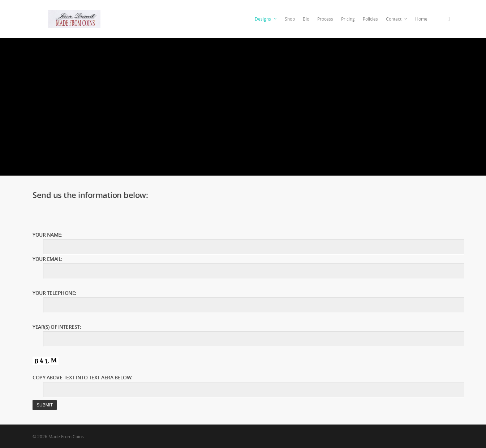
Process (325, 19)
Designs (266, 19)
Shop (290, 19)
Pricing (348, 19)
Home (421, 19)
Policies (370, 19)
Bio (306, 19)
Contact (397, 19)
